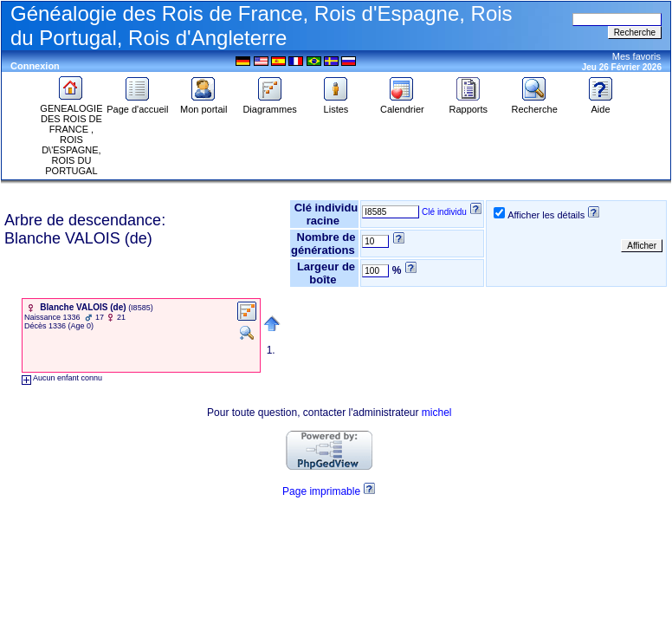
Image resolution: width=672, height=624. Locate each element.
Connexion (35, 66)
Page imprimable (321, 491)
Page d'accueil (137, 105)
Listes (336, 105)
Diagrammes (269, 105)
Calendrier (402, 105)
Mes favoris (636, 56)
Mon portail (204, 105)
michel (437, 413)
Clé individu (444, 212)
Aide (601, 105)
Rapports (468, 105)
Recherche (535, 105)
